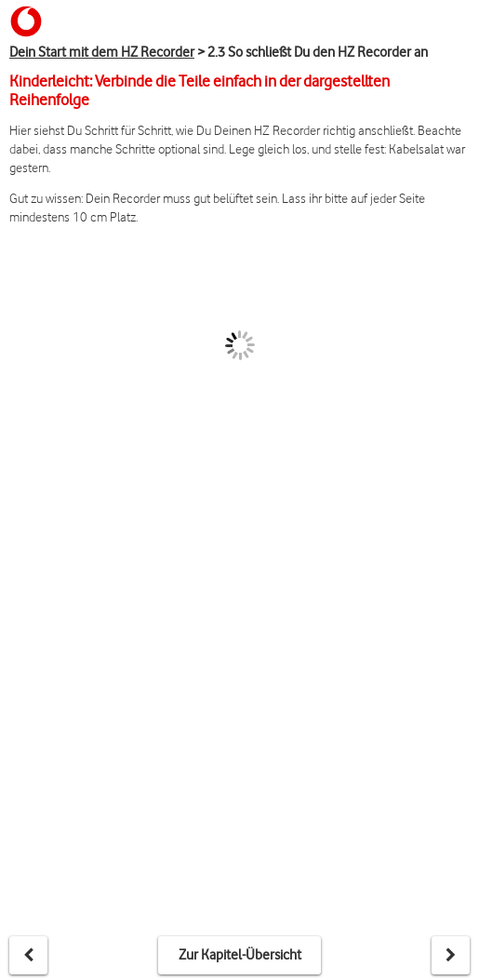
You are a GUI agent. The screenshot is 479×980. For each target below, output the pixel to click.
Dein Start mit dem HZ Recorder (102, 52)
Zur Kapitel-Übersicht (240, 955)
